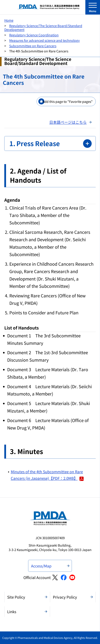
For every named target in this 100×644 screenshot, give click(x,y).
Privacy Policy (65, 597)
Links (12, 612)
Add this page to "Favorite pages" (68, 101)
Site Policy (16, 597)
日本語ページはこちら (68, 122)
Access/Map (41, 566)
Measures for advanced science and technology (44, 40)
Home (9, 20)
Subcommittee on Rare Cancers (33, 46)
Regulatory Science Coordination (34, 35)
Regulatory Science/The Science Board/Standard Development (43, 27)
